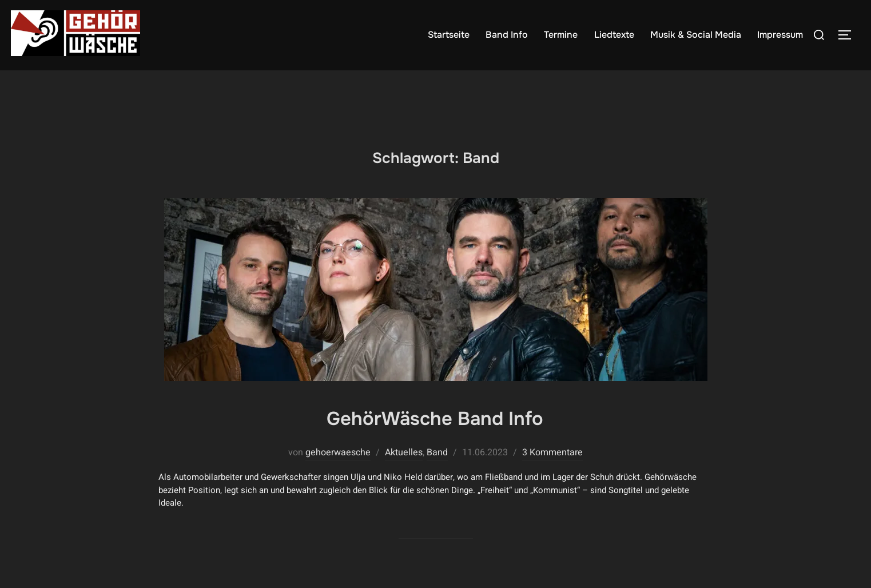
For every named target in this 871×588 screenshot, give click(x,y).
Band (437, 474)
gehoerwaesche (338, 474)
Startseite (449, 35)
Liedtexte (614, 35)
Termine (561, 35)
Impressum (780, 35)
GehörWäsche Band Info (435, 439)
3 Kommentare (552, 474)
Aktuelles (404, 474)
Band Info (507, 35)
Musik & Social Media (696, 35)
